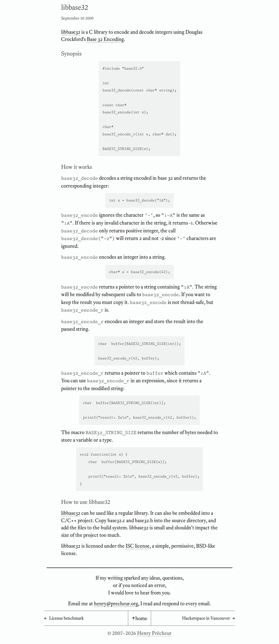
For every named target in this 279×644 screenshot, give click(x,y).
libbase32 (71, 32)
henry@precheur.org (116, 603)
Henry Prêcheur (154, 633)
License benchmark (66, 618)
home (141, 618)
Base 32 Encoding (105, 39)
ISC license (138, 546)
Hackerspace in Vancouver (206, 618)
